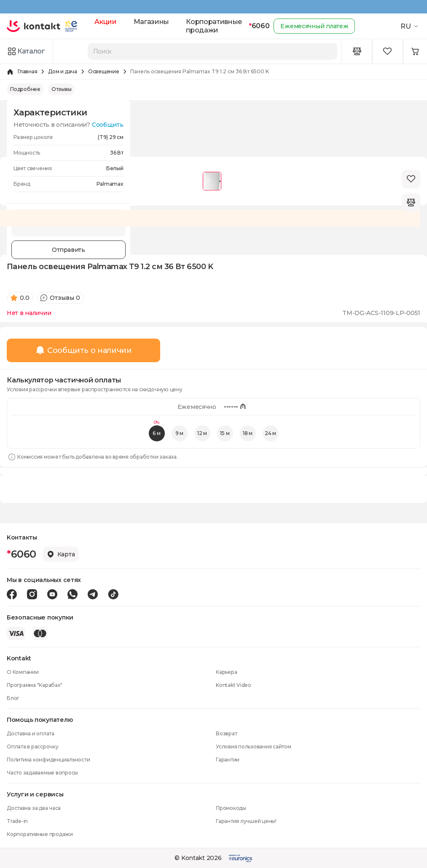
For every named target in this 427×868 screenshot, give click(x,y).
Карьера (226, 672)
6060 (259, 26)
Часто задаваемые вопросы (42, 773)
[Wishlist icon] (388, 51)
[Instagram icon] (32, 594)
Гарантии (228, 760)
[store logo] (34, 26)
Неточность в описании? (68, 125)
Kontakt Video (234, 685)
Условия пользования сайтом (254, 746)
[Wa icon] (73, 594)
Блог (13, 698)
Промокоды (231, 808)
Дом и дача (63, 71)
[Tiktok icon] (113, 594)
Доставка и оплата (31, 733)
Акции (105, 22)
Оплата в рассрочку (33, 746)
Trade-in (17, 821)
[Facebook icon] (12, 594)
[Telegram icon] (93, 594)
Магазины (151, 22)
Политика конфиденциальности (48, 760)
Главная (27, 71)
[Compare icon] (357, 51)
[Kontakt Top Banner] (213, 7)
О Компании (23, 672)
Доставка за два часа (34, 808)
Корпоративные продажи (214, 26)
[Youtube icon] (52, 594)
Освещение (104, 71)
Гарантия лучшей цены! (246, 821)
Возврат (226, 733)
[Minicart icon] (415, 51)
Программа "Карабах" (34, 685)
